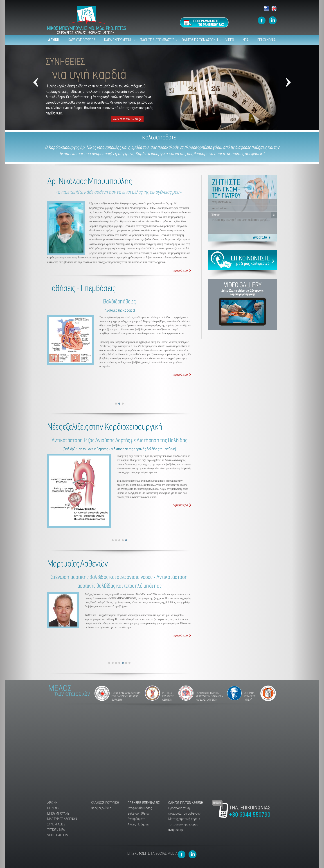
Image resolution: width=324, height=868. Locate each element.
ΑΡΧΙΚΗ (54, 40)
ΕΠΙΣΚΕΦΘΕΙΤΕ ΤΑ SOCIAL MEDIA (152, 853)
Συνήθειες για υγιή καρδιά (127, 119)
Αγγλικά (274, 9)
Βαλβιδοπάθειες (182, 375)
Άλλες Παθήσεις (138, 824)
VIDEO (230, 40)
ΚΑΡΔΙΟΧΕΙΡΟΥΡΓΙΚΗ (118, 40)
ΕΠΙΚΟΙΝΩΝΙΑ (267, 40)
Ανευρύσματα (136, 819)
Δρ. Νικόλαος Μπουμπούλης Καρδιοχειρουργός (182, 271)
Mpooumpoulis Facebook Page (262, 20)
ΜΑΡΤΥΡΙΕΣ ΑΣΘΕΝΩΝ (62, 819)
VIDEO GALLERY (58, 835)
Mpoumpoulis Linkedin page (273, 20)
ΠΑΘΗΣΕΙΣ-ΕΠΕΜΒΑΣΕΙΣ (157, 40)
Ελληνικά (266, 9)
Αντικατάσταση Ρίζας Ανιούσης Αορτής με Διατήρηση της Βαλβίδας (182, 505)
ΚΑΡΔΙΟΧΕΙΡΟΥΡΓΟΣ (82, 40)
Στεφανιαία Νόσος (140, 808)
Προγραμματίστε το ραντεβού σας (204, 22)
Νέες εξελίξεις (101, 808)
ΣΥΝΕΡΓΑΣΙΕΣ (56, 824)
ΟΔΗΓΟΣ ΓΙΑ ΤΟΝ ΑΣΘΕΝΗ (200, 40)
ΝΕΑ (246, 40)
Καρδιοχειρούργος (64, 148)
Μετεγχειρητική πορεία (184, 819)
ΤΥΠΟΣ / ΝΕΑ (56, 830)
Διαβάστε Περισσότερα (182, 636)
